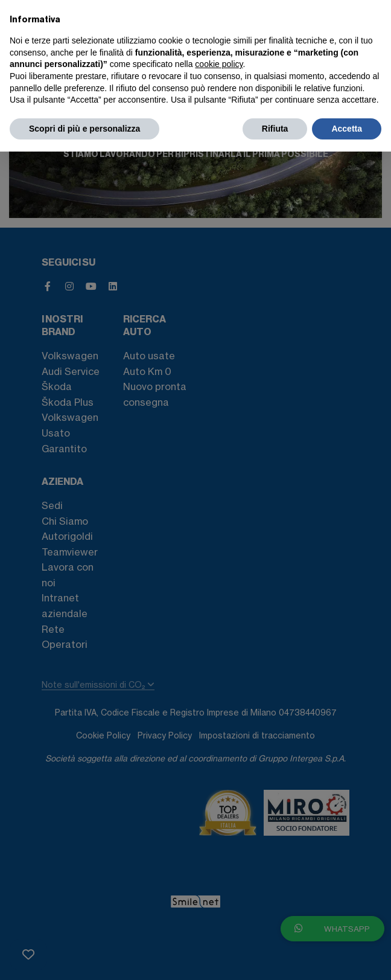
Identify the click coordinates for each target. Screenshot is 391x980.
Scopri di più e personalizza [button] (84, 129)
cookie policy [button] (219, 64)
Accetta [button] (347, 129)
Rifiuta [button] (275, 129)
